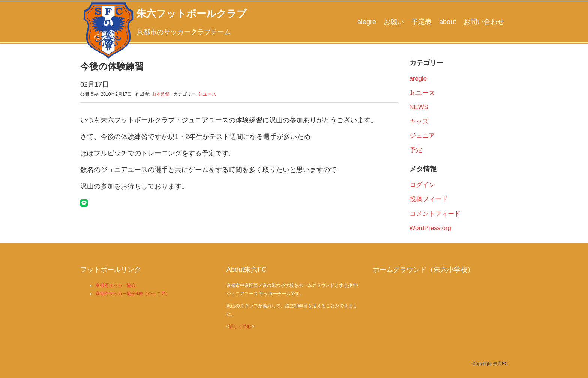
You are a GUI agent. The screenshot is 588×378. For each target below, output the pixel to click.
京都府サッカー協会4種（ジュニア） (133, 294)
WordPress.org (430, 228)
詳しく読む (240, 327)
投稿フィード (429, 199)
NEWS (419, 107)
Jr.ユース (208, 94)
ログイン (422, 185)
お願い (394, 22)
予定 (416, 150)
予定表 (421, 22)
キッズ (419, 121)
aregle (418, 79)
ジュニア (422, 136)
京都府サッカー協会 (115, 285)
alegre (367, 22)
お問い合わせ (484, 22)
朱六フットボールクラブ (192, 14)
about (448, 22)
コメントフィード (435, 214)
